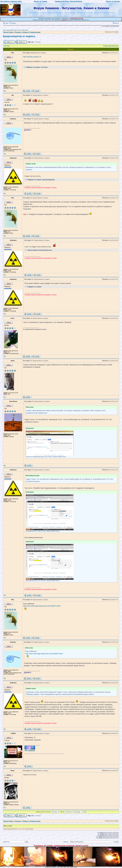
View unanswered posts (10, 30)
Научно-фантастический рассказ (38, 250)
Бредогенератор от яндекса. (19, 36)
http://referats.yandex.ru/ (32, 57)
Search (116, 23)
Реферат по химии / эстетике (35, 67)
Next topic (115, 46)
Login (6, 23)
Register (13, 23)
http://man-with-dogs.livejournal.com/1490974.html (42, 606)
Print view (7, 46)
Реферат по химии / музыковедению (40, 180)
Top (5, 91)
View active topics (23, 30)
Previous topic (108, 46)
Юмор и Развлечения (32, 32)
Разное (18, 32)
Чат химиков (30, 751)
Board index (8, 32)
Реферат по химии (33, 287)
